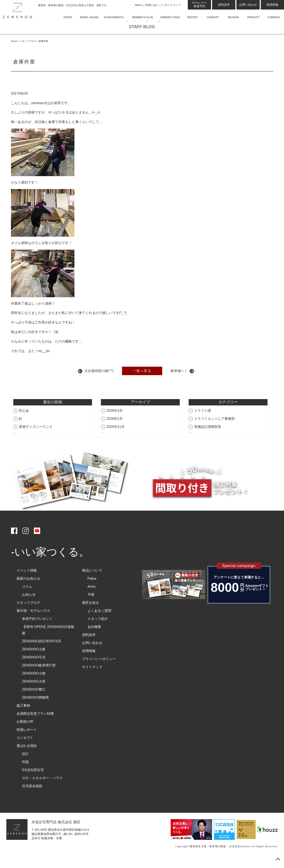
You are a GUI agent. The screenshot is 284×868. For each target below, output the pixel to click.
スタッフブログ (28, 51)
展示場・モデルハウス (33, 621)
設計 (25, 764)
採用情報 (272, 5)
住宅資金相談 (32, 796)
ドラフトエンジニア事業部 (214, 429)
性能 (25, 772)
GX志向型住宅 (33, 780)
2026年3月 (115, 421)
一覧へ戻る (142, 381)
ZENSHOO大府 (34, 692)
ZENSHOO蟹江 (34, 700)
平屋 (91, 605)
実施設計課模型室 (208, 437)
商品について (92, 581)
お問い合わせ (248, 5)
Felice (92, 589)
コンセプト (25, 748)
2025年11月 (115, 437)
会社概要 (94, 637)
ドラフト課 (203, 421)
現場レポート (27, 740)
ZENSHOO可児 (34, 667)
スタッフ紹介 (98, 629)
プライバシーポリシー (99, 669)
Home (138, 5)
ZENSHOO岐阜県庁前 (39, 675)
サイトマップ (173, 5)
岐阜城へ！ (179, 381)
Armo (92, 597)
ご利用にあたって (153, 5)
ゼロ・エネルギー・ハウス (42, 788)
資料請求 (224, 5)
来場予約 (199, 5)
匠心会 (24, 421)
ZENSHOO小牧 (34, 683)
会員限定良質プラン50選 (35, 724)
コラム (27, 597)
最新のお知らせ (28, 589)
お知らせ (29, 605)
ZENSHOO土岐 (34, 659)
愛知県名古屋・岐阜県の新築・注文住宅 (215, 857)
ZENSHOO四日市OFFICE (42, 651)
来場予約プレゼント (37, 629)
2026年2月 (115, 429)
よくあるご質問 (99, 621)
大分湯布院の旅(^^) (99, 381)
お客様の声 (25, 732)
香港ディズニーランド (36, 437)
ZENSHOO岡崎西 (35, 708)
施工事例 (23, 716)
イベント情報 (27, 581)
